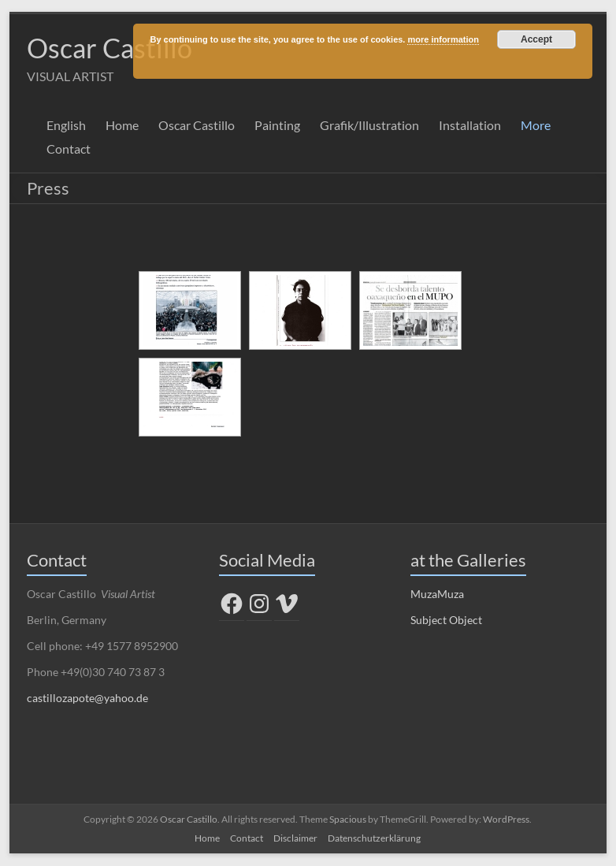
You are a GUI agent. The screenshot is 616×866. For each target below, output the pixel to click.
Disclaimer (295, 839)
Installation (470, 126)
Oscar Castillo (114, 48)
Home (122, 126)
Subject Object (446, 621)
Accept (536, 39)
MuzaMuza (437, 595)
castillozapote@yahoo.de (87, 699)
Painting (277, 126)
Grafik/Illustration (369, 126)
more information (443, 39)
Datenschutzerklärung (374, 839)
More (536, 126)
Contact (69, 149)
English (66, 126)
